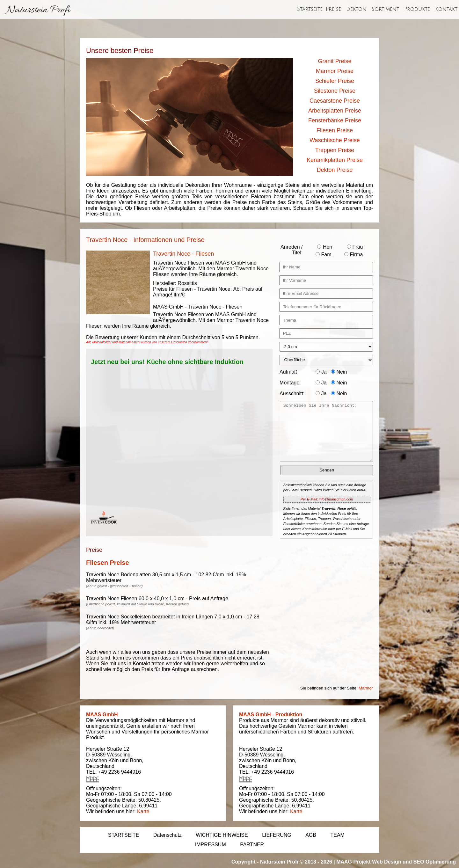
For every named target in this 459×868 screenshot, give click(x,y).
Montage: (290, 383)
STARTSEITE (124, 835)
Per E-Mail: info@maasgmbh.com (327, 499)
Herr (325, 247)
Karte (143, 811)
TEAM (337, 835)
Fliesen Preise (335, 130)
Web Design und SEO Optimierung (414, 862)
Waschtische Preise (335, 140)
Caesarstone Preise (335, 101)
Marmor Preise (335, 71)
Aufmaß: (289, 372)
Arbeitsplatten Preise (335, 111)
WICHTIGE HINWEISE (222, 835)
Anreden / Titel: (291, 250)
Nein (339, 372)
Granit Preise (335, 61)
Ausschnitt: (292, 394)
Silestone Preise (335, 91)
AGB (311, 835)
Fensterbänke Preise (335, 120)
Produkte (417, 9)
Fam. (324, 255)
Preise (333, 9)
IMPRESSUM (211, 845)
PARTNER (252, 845)
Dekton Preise (335, 170)
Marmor (366, 688)
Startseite (310, 9)
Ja (321, 372)
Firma (353, 255)
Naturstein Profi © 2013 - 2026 (296, 862)
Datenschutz (168, 835)
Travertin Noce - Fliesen (183, 254)
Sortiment (385, 9)
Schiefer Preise (335, 81)
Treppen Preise (335, 150)
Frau (355, 247)
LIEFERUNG (277, 835)
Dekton (356, 9)
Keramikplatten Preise (335, 160)
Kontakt (446, 9)
